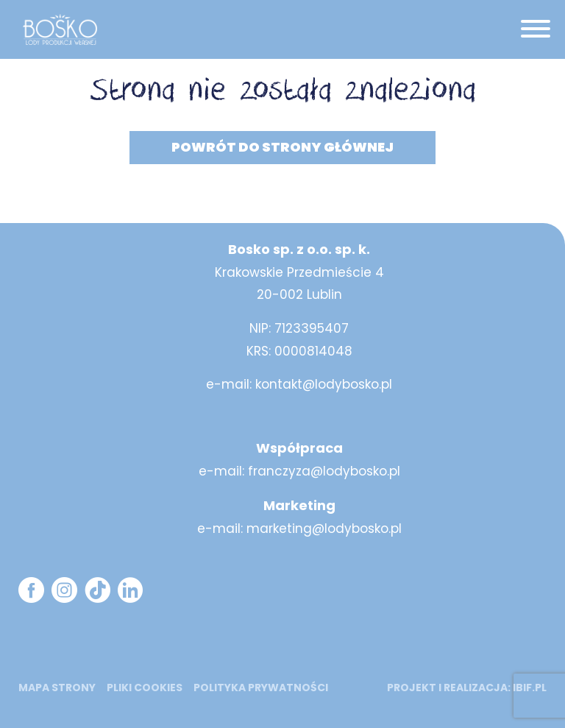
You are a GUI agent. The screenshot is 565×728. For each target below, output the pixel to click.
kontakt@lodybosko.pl (324, 384)
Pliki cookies (145, 688)
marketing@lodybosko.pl (324, 529)
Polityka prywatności (261, 688)
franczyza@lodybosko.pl (324, 471)
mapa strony (57, 688)
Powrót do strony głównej (282, 147)
